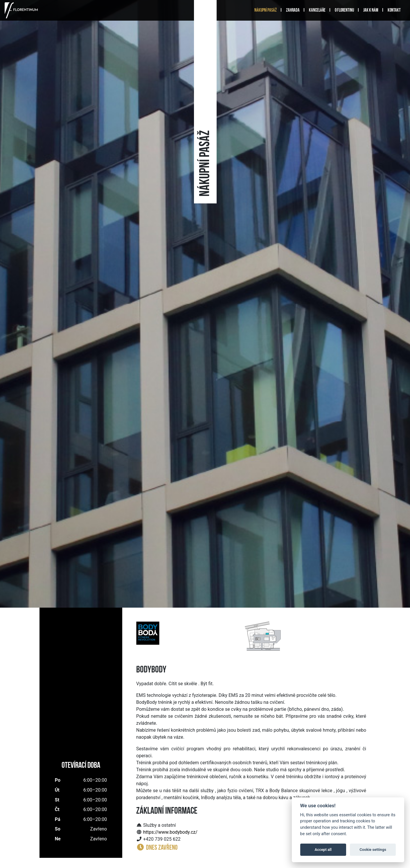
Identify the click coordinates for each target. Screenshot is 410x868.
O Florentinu (344, 10)
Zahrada (293, 10)
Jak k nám (371, 10)
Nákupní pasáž (266, 10)
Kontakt (394, 10)
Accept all (323, 850)
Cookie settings (373, 850)
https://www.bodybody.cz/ (170, 832)
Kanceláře (317, 10)
